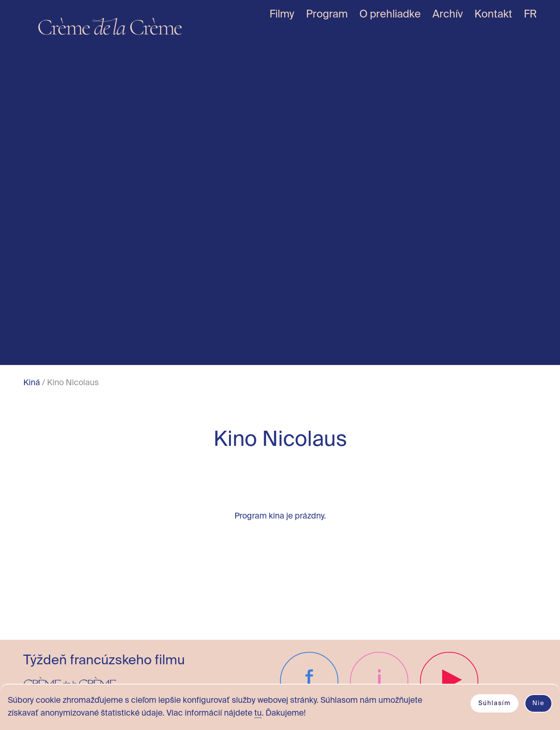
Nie (538, 704)
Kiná (32, 383)
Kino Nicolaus (73, 383)
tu (258, 713)
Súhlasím (494, 704)
